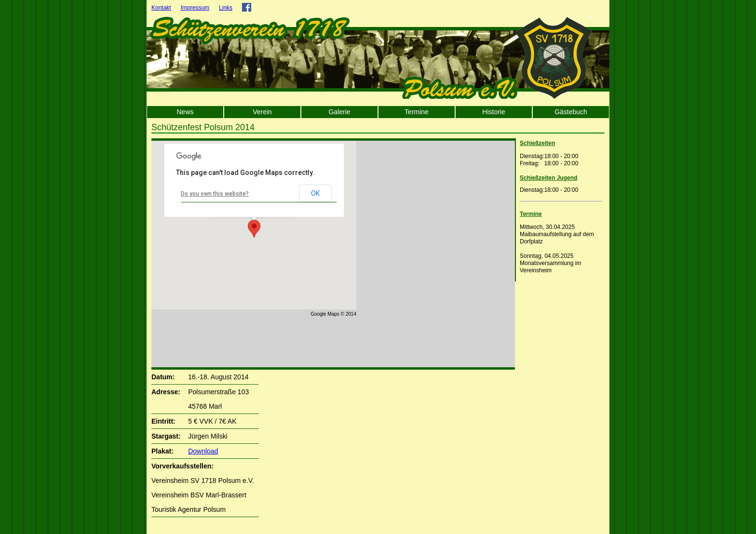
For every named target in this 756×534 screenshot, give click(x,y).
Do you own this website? (215, 194)
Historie (493, 112)
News (185, 112)
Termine (417, 112)
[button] (254, 229)
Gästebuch (571, 112)
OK (315, 193)
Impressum (195, 8)
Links (226, 8)
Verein (262, 112)
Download (203, 451)
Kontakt (161, 8)
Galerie (339, 112)
